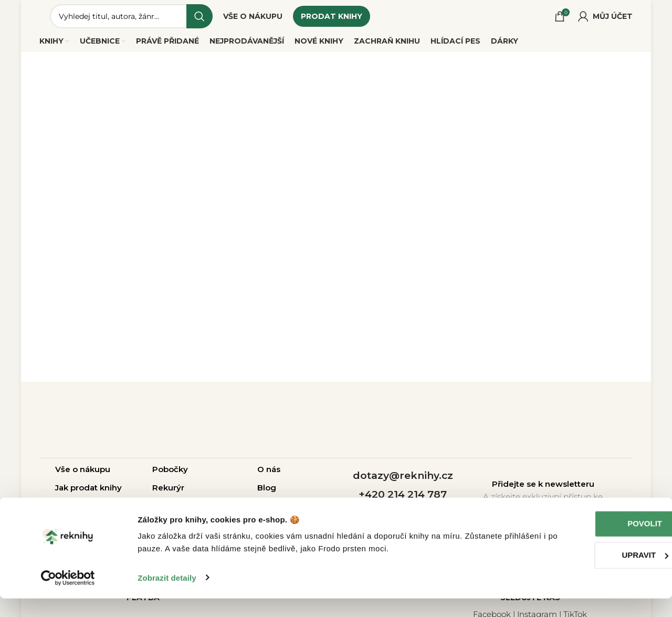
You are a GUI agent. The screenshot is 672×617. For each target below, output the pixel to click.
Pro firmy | (174, 512)
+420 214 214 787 (403, 500)
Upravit (585, 574)
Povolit (584, 543)
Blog (267, 493)
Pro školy (215, 512)
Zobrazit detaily (167, 596)
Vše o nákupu (83, 475)
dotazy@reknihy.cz (403, 481)
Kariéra (271, 512)
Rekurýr (168, 493)
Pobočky (170, 475)
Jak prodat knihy (88, 493)
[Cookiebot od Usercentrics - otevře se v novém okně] (68, 597)
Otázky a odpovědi (93, 512)
